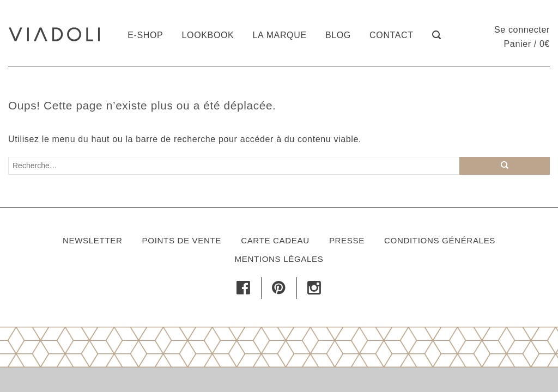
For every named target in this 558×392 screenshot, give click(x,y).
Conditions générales (440, 240)
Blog (338, 35)
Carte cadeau (275, 240)
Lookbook (208, 35)
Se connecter (522, 30)
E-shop (145, 35)
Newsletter (93, 240)
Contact (392, 35)
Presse (347, 240)
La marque (280, 35)
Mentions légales (279, 259)
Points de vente (182, 240)
